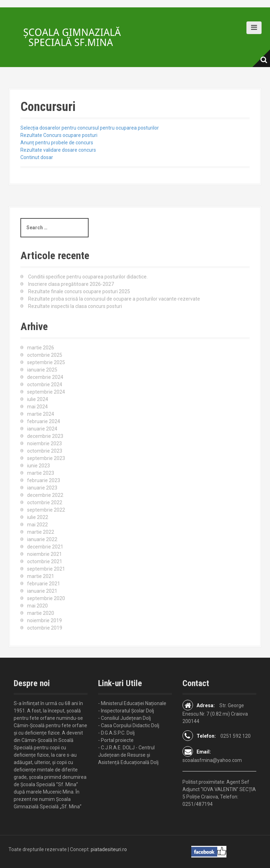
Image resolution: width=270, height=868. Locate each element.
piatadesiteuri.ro (109, 849)
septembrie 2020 (46, 598)
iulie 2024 (38, 399)
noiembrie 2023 (44, 443)
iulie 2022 (38, 517)
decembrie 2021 (45, 547)
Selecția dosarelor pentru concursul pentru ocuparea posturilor (90, 128)
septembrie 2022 (46, 510)
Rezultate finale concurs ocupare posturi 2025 (79, 291)
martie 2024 (41, 414)
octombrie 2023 (45, 451)
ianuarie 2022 (42, 539)
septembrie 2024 (46, 392)
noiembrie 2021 (44, 554)
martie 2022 (41, 532)
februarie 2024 (44, 421)
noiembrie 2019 (44, 620)
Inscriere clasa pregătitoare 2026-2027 (71, 284)
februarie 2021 (44, 584)
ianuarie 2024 (42, 429)
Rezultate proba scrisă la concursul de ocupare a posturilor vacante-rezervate (114, 299)
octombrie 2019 (45, 628)
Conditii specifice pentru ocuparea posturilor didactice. (88, 277)
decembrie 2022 (45, 495)
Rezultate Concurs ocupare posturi (59, 135)
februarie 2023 (44, 480)
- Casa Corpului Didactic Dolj (129, 725)
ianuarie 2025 (42, 370)
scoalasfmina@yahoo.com (212, 760)
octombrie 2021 (45, 561)
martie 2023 (41, 473)
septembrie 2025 (46, 362)
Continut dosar (37, 157)
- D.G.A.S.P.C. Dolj (116, 733)
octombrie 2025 (45, 355)
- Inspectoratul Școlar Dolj (126, 711)
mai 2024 (37, 407)
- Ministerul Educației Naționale (132, 703)
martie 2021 (41, 576)
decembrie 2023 (45, 436)
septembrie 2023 (46, 458)
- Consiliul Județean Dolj (124, 718)
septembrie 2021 (46, 569)
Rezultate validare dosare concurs (58, 150)
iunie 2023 (38, 466)
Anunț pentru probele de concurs (57, 143)
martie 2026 (41, 348)
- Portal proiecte (116, 740)
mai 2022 (37, 525)
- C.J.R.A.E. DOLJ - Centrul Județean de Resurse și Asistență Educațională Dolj (128, 755)
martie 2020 (41, 613)
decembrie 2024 (45, 377)
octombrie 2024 (45, 384)
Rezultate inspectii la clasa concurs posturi (75, 306)
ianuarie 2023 (42, 488)
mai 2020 (37, 606)
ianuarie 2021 (42, 591)
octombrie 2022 (45, 502)
